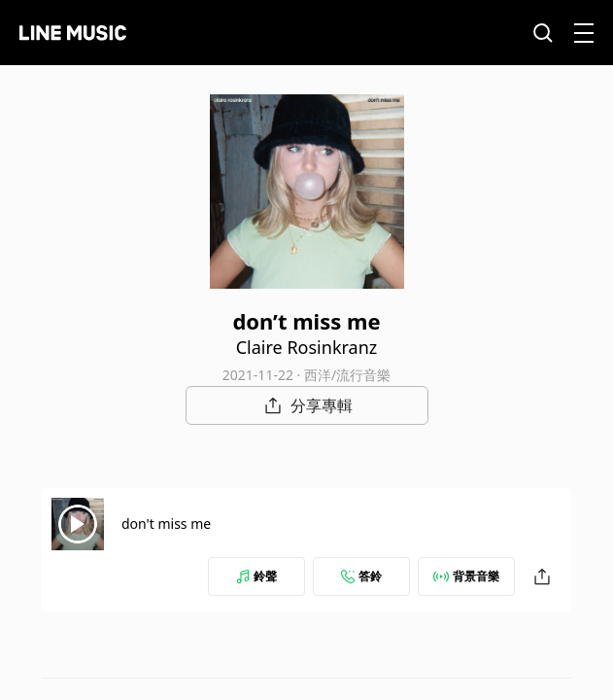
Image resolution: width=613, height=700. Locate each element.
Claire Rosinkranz (307, 347)
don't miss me (166, 524)
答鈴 (361, 576)
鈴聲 (256, 576)
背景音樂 (466, 576)
